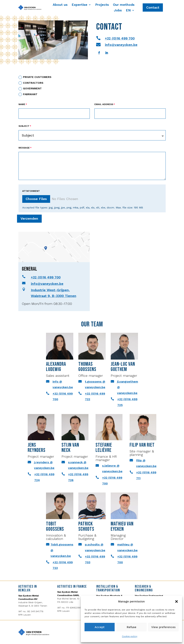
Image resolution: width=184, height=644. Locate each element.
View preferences (163, 627)
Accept (100, 627)
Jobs (118, 11)
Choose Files (36, 199)
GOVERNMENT (30, 89)
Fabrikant (28, 94)
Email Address (104, 104)
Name (22, 104)
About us (60, 5)
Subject (24, 126)
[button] (177, 601)
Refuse (132, 627)
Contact (153, 7)
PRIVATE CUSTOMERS (35, 77)
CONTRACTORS (31, 83)
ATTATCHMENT (31, 191)
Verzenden (32, 218)
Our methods (124, 5)
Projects (102, 5)
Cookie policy (130, 636)
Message (24, 148)
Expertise (79, 5)
